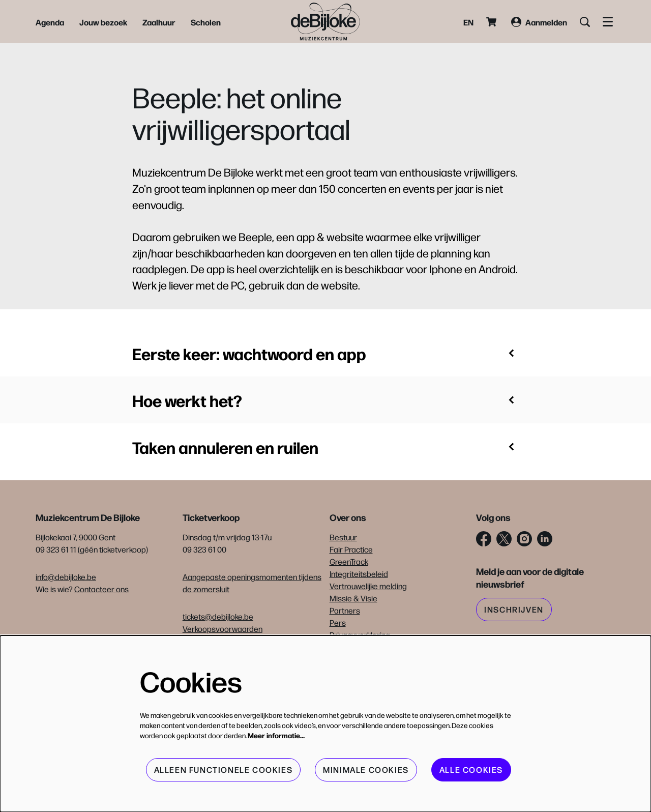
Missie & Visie (353, 598)
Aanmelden (539, 22)
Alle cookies (471, 770)
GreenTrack (349, 561)
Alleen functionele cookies (224, 770)
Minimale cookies (366, 770)
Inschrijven (514, 609)
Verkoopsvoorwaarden (223, 629)
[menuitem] (50, 22)
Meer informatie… (276, 735)
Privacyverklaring (360, 635)
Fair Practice (351, 549)
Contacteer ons (101, 589)
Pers (338, 622)
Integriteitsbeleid (359, 574)
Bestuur (343, 537)
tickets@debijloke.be (218, 616)
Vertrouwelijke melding (368, 586)
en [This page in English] (468, 22)
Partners (345, 610)
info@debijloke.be (66, 577)
